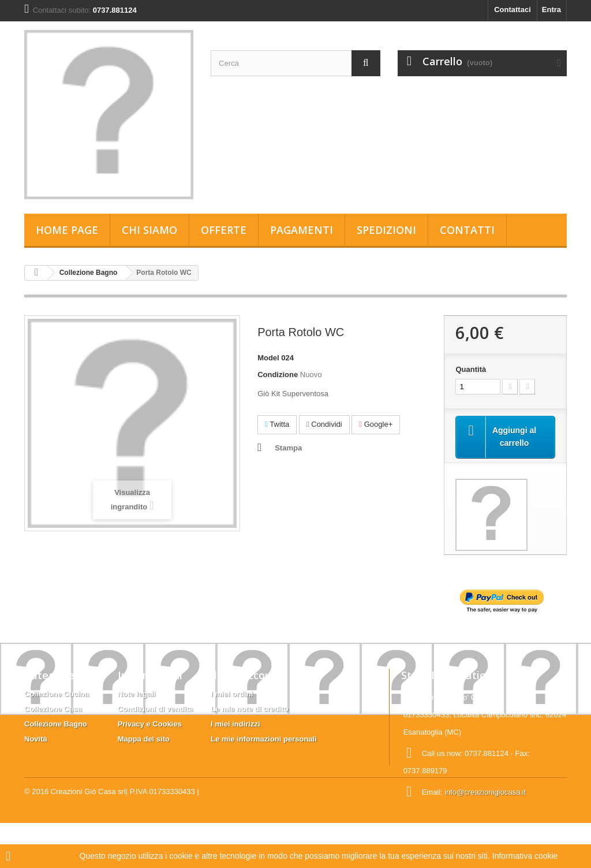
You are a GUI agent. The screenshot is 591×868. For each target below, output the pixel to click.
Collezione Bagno (89, 273)
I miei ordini (232, 694)
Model (268, 358)
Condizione (278, 375)
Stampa (288, 448)
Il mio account (246, 675)
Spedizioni (386, 230)
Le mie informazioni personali (263, 739)
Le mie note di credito (249, 709)
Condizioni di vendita (156, 709)
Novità (36, 739)
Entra (551, 10)
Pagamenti (302, 230)
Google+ (376, 424)
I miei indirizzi (235, 724)
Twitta (277, 424)
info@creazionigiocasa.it (485, 792)
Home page (67, 230)
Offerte (224, 230)
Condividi (324, 424)
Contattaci (513, 10)
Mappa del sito (144, 739)
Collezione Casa (53, 709)
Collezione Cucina (57, 694)
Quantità (471, 369)
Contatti (467, 230)
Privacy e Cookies (150, 724)
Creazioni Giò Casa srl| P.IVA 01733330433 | (125, 837)
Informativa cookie (525, 856)
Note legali (137, 694)
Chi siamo (149, 230)
